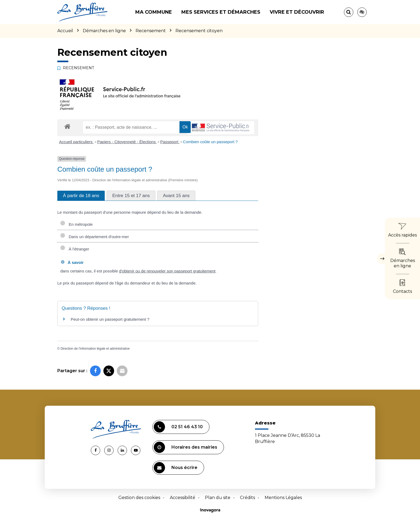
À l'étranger (75, 249)
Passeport (170, 142)
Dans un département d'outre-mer (94, 237)
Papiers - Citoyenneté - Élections (127, 142)
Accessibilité (183, 498)
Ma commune (154, 12)
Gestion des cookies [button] (139, 498)
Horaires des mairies (185, 447)
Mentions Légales (283, 498)
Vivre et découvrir (297, 12)
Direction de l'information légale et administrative (95, 349)
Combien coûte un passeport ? (210, 142)
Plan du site (218, 498)
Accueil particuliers (76, 142)
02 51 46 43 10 (178, 427)
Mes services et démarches (221, 12)
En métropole (76, 224)
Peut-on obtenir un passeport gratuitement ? (110, 319)
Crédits (247, 498)
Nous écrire (176, 468)
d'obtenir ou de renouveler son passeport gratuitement (167, 271)
